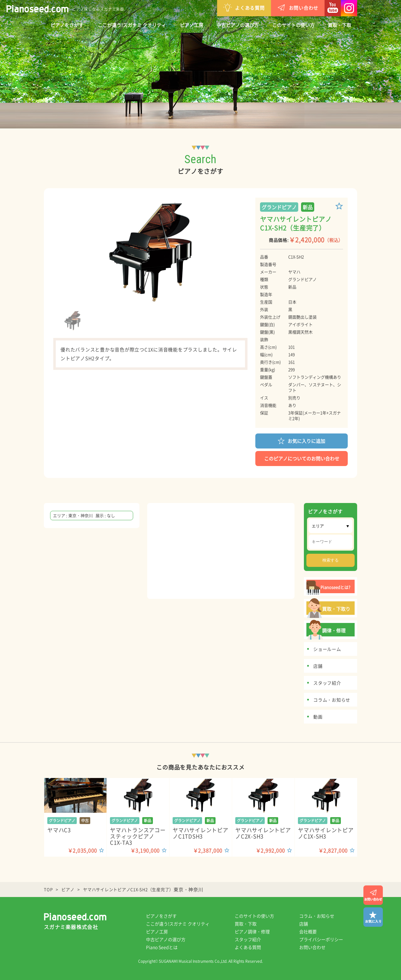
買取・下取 (339, 25)
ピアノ (68, 889)
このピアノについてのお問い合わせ (302, 459)
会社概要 (308, 931)
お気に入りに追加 (302, 441)
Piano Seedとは (162, 947)
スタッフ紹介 (248, 939)
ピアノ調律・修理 (252, 931)
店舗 (304, 924)
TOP (48, 889)
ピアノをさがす (67, 25)
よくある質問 (244, 7)
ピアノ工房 (192, 25)
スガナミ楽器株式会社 (71, 927)
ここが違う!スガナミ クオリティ (132, 25)
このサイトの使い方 (293, 25)
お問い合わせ (298, 7)
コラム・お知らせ (317, 916)
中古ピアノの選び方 (238, 25)
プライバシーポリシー (321, 939)
